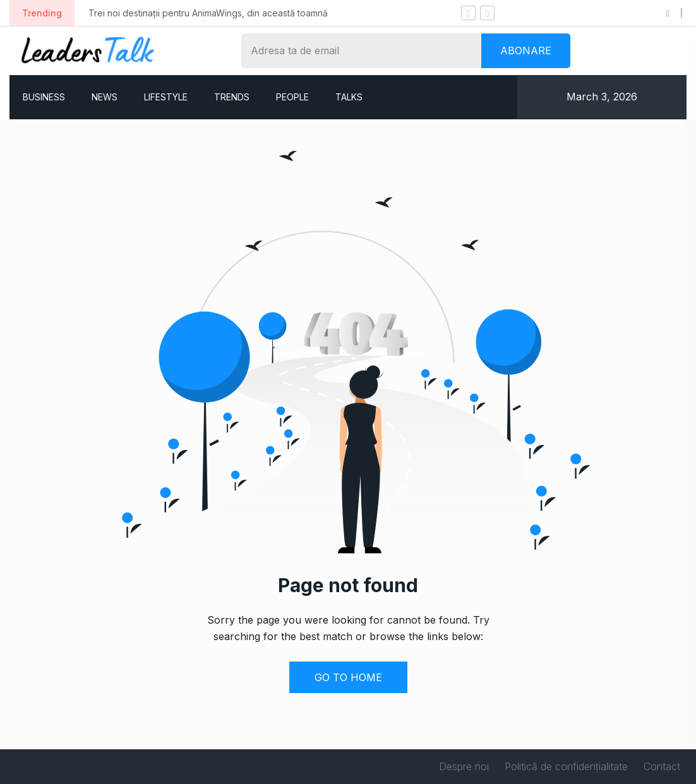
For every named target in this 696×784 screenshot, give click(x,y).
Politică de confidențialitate (566, 766)
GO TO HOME (348, 677)
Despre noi (464, 766)
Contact (662, 766)
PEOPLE (292, 97)
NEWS (105, 97)
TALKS (349, 97)
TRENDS (232, 97)
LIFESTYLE (166, 97)
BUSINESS (44, 97)
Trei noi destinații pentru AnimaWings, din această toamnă (208, 13)
